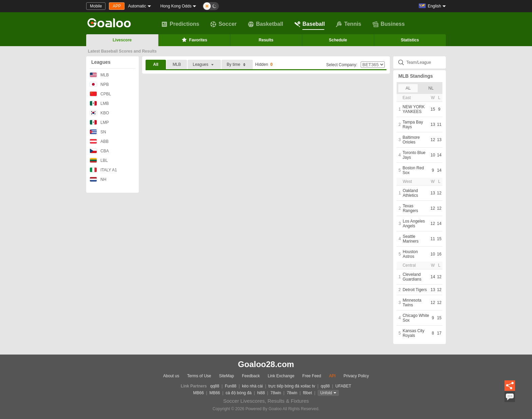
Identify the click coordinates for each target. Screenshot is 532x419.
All (156, 64)
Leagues (101, 62)
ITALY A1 (103, 170)
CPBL (100, 94)
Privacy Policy (356, 376)
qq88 (215, 386)
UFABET (344, 386)
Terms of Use (199, 376)
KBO (99, 113)
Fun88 (231, 386)
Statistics (410, 40)
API (332, 376)
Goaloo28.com (266, 364)
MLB (99, 75)
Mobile (96, 6)
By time (237, 65)
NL (431, 88)
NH (98, 179)
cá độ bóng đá (239, 393)
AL (408, 88)
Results (266, 40)
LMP (99, 122)
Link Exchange (281, 376)
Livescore (122, 40)
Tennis (348, 24)
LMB (99, 103)
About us (171, 376)
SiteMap (227, 376)
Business (389, 24)
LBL (99, 160)
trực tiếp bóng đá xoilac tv (292, 386)
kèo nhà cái (252, 386)
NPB (99, 84)
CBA (99, 151)
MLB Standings (416, 76)
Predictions (180, 24)
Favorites (194, 40)
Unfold (326, 393)
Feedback (251, 376)
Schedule (338, 40)
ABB (99, 141)
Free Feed (312, 376)
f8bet (308, 393)
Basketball (266, 24)
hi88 (261, 393)
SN (98, 132)
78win (276, 393)
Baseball (310, 24)
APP (117, 6)
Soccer (223, 24)
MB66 (198, 393)
